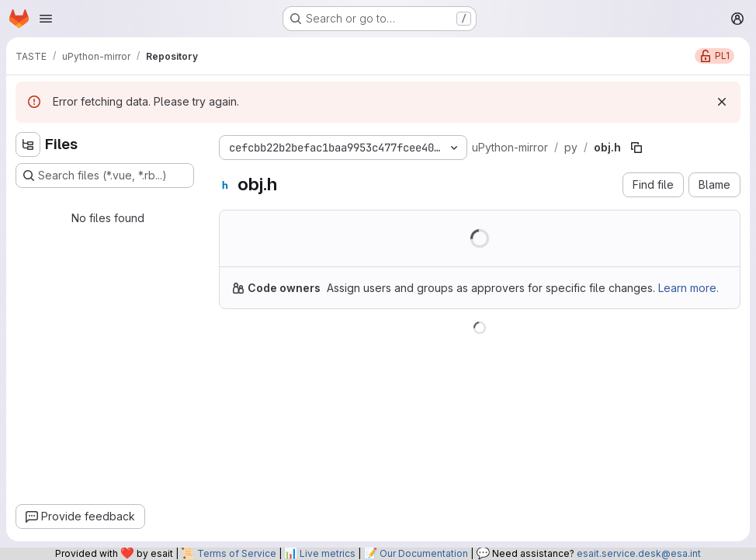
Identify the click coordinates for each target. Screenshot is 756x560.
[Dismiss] (722, 102)
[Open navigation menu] (46, 19)
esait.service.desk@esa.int (639, 553)
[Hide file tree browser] (28, 144)
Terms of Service (237, 553)
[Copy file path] (636, 148)
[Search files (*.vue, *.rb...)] (105, 176)
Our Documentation (424, 553)
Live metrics (328, 553)
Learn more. (688, 288)
